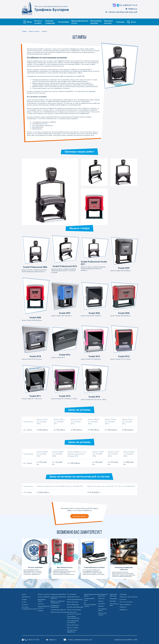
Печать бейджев (73, 605)
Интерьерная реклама (96, 22)
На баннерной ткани (89, 599)
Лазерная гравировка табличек (58, 598)
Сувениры (120, 22)
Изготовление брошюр (75, 607)
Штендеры (113, 598)
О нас (24, 602)
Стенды (101, 601)
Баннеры (113, 601)
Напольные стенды (102, 614)
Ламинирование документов (73, 622)
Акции (24, 594)
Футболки (123, 607)
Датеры (41, 610)
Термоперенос (125, 605)
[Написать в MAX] (114, 5)
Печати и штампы (38, 22)
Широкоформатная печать (80, 22)
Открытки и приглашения (128, 597)
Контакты (25, 605)
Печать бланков (73, 602)
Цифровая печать (73, 597)
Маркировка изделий (58, 610)
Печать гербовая (44, 597)
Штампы (41, 604)
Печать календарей (74, 610)
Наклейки (102, 604)
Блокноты (123, 599)
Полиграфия (64, 22)
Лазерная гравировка (50, 22)
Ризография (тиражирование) (73, 617)
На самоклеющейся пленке (90, 604)
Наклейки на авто (114, 605)
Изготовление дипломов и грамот (74, 613)
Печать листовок (73, 628)
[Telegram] (118, 5)
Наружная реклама (108, 22)
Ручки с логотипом (126, 602)
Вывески (101, 606)
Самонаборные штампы (44, 607)
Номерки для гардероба (55, 606)
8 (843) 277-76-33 (130, 5)
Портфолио (26, 597)
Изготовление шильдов (59, 612)
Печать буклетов (73, 625)
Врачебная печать (42, 600)
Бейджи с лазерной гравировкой (57, 602)
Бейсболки (124, 610)
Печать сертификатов (75, 599)
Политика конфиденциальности (30, 608)
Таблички (101, 598)
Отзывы (24, 599)
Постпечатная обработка (72, 631)
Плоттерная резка (102, 610)
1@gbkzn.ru (133, 9)
